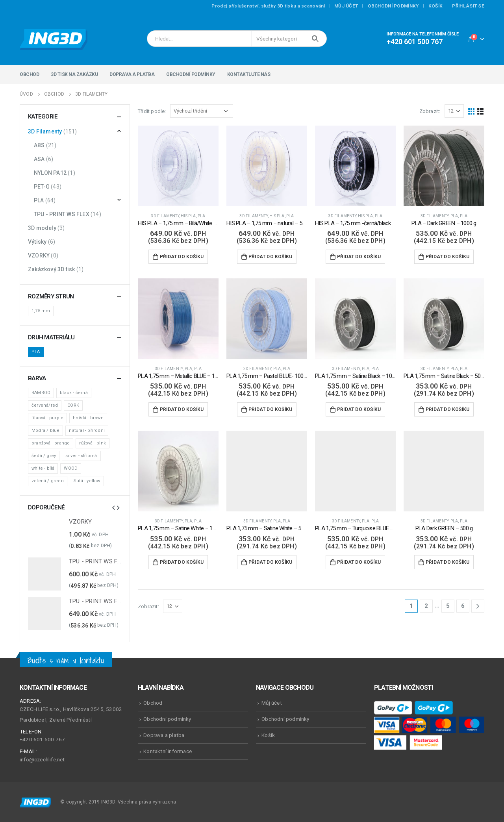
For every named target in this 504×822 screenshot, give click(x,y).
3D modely (42, 228)
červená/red (45, 405)
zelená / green (48, 481)
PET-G (42, 187)
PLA (202, 216)
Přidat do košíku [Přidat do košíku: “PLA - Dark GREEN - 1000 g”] (447, 257)
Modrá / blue (45, 430)
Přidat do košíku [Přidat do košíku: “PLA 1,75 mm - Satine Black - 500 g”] (447, 409)
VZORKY (39, 255)
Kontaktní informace (168, 751)
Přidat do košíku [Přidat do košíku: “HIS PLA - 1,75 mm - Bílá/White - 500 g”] (182, 257)
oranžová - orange (51, 443)
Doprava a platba (132, 74)
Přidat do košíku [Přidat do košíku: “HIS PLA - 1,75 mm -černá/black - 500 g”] (359, 257)
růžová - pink (93, 443)
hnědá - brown (88, 418)
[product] (178, 166)
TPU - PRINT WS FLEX (62, 214)
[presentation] (113, 507)
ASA (39, 159)
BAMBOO (41, 393)
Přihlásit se (468, 6)
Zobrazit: (430, 111)
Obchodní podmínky (393, 6)
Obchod (29, 74)
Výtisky (37, 242)
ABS (39, 145)
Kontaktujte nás (249, 74)
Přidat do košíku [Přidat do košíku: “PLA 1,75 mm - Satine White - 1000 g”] (182, 562)
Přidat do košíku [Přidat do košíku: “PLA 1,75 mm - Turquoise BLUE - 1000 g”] (359, 562)
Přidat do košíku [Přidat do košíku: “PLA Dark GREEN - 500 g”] (447, 562)
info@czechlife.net (42, 759)
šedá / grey (44, 456)
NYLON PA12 (50, 173)
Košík (435, 6)
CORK (73, 405)
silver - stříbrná (81, 456)
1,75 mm (41, 311)
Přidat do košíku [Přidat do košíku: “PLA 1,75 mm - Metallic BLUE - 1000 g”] (182, 409)
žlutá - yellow (87, 481)
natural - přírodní (87, 430)
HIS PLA (188, 216)
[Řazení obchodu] (202, 111)
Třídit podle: (152, 111)
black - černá (74, 393)
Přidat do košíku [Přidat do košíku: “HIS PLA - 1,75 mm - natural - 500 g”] (270, 257)
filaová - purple (47, 418)
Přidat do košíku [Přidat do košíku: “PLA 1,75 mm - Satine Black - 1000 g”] (359, 409)
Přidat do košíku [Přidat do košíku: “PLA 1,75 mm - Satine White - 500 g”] (270, 562)
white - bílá (43, 468)
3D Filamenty (165, 216)
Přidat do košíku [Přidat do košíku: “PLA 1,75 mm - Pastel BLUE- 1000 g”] (270, 409)
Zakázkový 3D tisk (51, 269)
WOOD (71, 468)
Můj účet (346, 6)
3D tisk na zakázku (74, 74)
